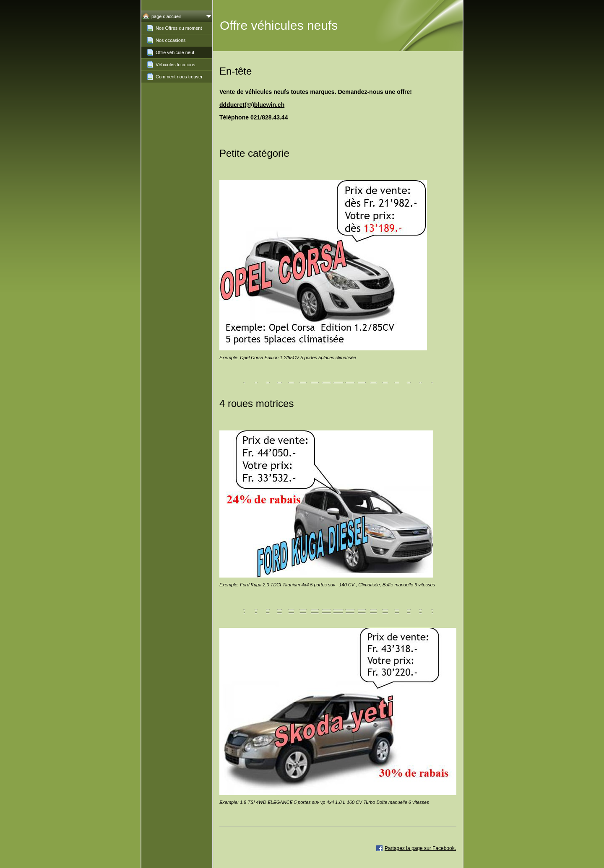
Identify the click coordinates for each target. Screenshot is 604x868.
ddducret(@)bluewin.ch (252, 105)
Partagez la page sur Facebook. (420, 848)
